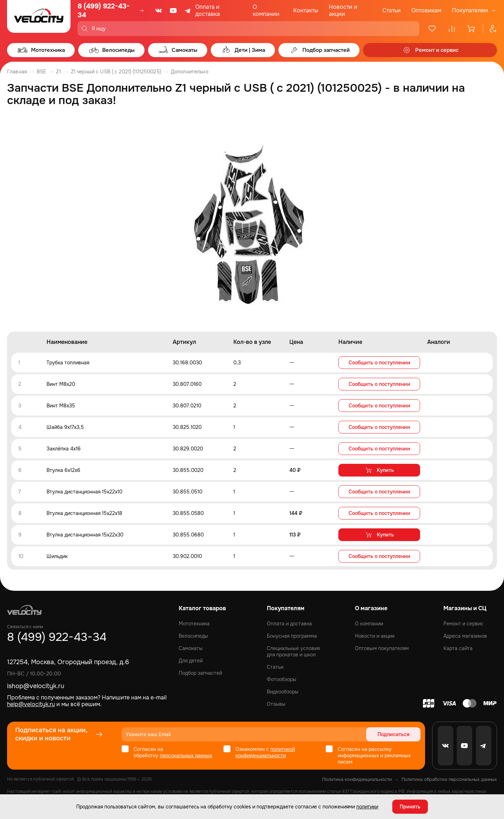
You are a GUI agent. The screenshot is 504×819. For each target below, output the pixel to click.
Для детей (191, 661)
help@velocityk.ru (31, 704)
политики (367, 807)
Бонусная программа (292, 636)
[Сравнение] (452, 29)
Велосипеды (193, 636)
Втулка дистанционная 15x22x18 (84, 513)
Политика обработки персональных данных (449, 779)
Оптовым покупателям (382, 648)
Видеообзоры (283, 692)
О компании (266, 10)
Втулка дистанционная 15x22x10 (84, 492)
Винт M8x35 (61, 406)
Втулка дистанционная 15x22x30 (85, 535)
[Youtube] (173, 11)
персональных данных (186, 756)
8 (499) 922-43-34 (104, 11)
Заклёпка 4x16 (64, 449)
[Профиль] (490, 29)
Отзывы (276, 704)
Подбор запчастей (200, 673)
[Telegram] (188, 11)
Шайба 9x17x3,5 (65, 427)
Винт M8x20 (61, 384)
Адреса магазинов (465, 636)
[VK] (159, 11)
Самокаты (191, 648)
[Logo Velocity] (39, 18)
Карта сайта (458, 648)
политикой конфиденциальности (265, 752)
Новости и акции (343, 10)
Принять (410, 807)
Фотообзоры (282, 679)
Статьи (392, 10)
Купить (379, 470)
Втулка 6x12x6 (63, 470)
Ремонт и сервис (463, 624)
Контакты (306, 10)
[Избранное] (432, 29)
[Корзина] (472, 29)
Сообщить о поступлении (379, 363)
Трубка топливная (68, 363)
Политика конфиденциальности (357, 779)
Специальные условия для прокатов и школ (293, 651)
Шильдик (57, 556)
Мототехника (194, 624)
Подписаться (394, 734)
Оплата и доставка (208, 10)
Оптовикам (426, 10)
